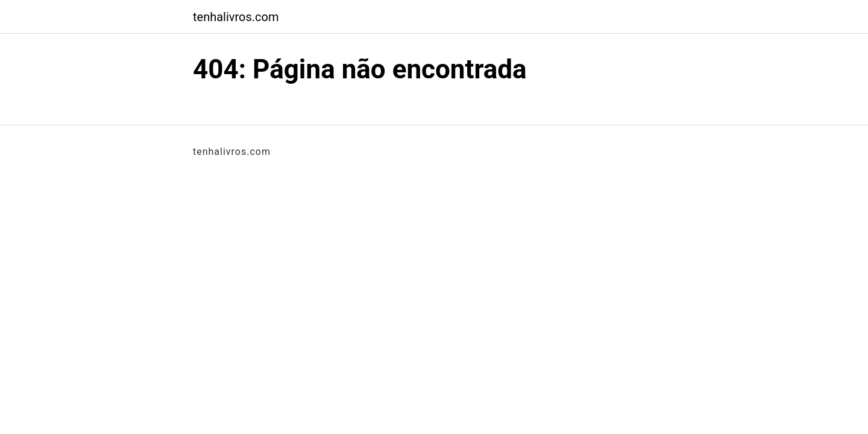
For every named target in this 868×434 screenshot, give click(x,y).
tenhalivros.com (236, 17)
